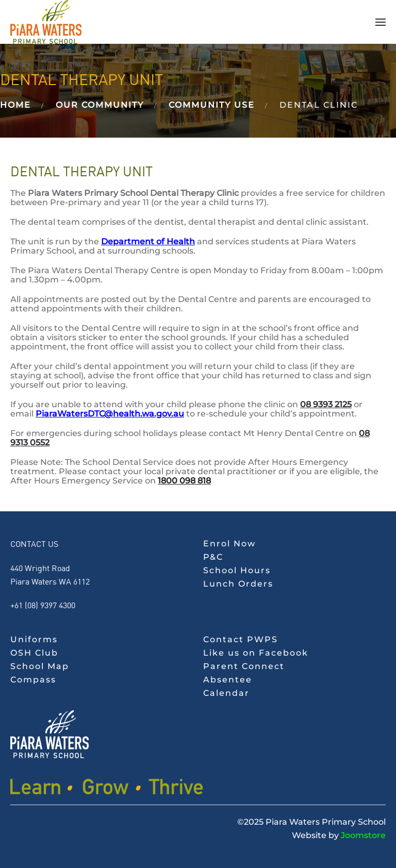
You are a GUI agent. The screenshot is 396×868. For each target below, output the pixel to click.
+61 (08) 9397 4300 (43, 605)
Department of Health (148, 241)
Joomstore (363, 835)
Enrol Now (229, 544)
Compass (33, 680)
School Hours (237, 570)
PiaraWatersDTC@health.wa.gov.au (110, 414)
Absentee (228, 680)
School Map (40, 666)
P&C (213, 557)
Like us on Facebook (256, 653)
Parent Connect (244, 666)
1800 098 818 (184, 481)
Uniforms (34, 639)
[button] (381, 22)
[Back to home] (46, 22)
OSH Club (34, 653)
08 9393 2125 (326, 404)
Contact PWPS (241, 639)
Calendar (226, 693)
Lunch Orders (238, 584)
